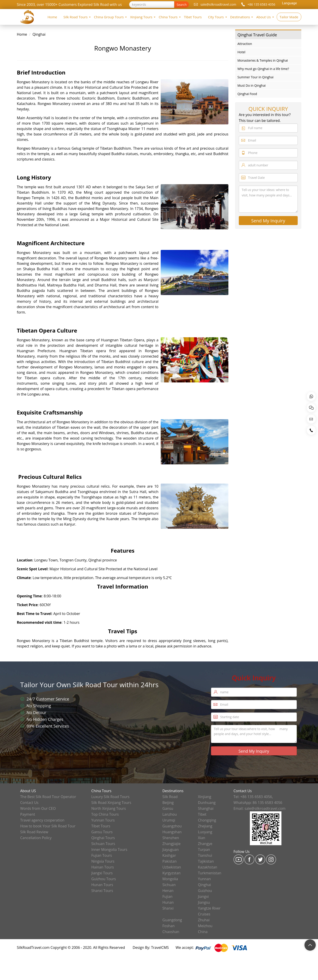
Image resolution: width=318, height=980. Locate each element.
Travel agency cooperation (42, 820)
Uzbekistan (172, 867)
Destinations (240, 17)
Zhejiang (205, 826)
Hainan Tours (103, 867)
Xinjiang (205, 797)
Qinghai (39, 34)
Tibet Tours (193, 17)
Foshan (169, 926)
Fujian (168, 896)
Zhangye (205, 844)
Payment (28, 814)
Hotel (241, 52)
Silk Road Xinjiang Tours (111, 803)
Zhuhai (204, 920)
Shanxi (168, 908)
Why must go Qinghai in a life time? (263, 69)
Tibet (202, 814)
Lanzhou (170, 814)
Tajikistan (206, 861)
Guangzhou (172, 826)
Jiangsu (204, 902)
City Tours (216, 17)
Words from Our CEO (38, 808)
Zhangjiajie (172, 844)
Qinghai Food (247, 94)
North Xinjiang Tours (109, 808)
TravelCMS (160, 947)
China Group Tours (109, 17)
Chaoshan (171, 932)
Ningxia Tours (103, 861)
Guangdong (172, 920)
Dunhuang (207, 803)
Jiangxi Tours (102, 873)
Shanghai (206, 808)
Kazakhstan (208, 867)
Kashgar (169, 855)
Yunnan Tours (103, 820)
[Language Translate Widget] (289, 3)
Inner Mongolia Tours (109, 850)
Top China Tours (105, 814)
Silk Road (170, 797)
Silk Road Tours (75, 17)
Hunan (168, 902)
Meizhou (205, 926)
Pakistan (170, 861)
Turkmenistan (210, 873)
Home (52, 17)
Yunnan (204, 879)
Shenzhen (171, 838)
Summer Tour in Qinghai (255, 77)
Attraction (245, 44)
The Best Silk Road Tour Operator (48, 797)
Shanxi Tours (102, 891)
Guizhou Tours (104, 879)
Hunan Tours (102, 885)
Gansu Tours (102, 832)
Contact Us (29, 803)
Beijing (168, 803)
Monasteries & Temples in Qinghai (263, 60)
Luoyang (205, 832)
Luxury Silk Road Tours (110, 797)
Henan (168, 891)
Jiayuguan (171, 850)
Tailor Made (289, 17)
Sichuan (169, 885)
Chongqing (207, 820)
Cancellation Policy (36, 838)
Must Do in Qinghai (252, 85)
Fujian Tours (102, 855)
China (203, 932)
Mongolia (170, 879)
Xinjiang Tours (141, 17)
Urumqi (169, 820)
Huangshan (172, 832)
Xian (202, 838)
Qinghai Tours (103, 838)
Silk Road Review (34, 832)
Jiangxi (203, 896)
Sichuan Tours (103, 844)
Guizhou (205, 891)
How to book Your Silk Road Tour (48, 826)
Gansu (168, 808)
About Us (263, 17)
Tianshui (205, 855)
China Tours (168, 17)
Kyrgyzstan (172, 873)
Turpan (204, 850)
